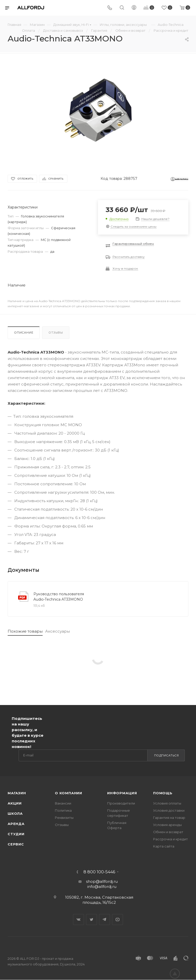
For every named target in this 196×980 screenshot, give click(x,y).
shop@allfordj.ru (102, 881)
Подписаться (167, 755)
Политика (63, 810)
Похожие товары (25, 631)
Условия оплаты (167, 803)
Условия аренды (167, 825)
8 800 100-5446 (99, 872)
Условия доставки (169, 810)
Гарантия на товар (169, 818)
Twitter (91, 920)
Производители (121, 803)
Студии (16, 834)
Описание (24, 333)
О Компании (69, 793)
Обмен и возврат (168, 832)
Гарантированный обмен (133, 244)
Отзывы (56, 333)
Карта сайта (164, 846)
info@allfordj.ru (102, 887)
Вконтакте (78, 920)
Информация (122, 793)
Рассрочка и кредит (170, 839)
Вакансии (63, 803)
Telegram (105, 920)
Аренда (16, 824)
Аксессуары (58, 631)
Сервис (16, 844)
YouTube (118, 920)
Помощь (163, 793)
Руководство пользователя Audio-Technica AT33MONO (59, 597)
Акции (15, 803)
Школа (15, 813)
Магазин (17, 793)
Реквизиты (64, 818)
